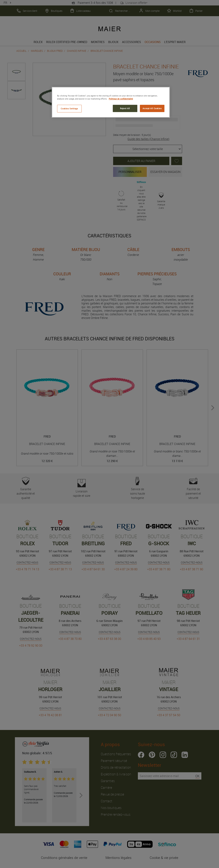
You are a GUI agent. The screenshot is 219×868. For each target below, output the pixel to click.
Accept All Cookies (152, 108)
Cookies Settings (69, 109)
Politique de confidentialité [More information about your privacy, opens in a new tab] (121, 99)
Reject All (125, 108)
